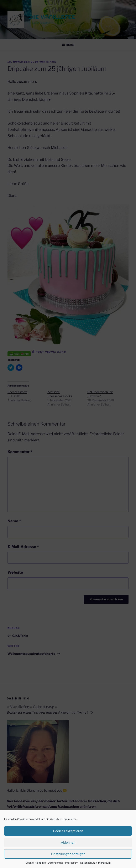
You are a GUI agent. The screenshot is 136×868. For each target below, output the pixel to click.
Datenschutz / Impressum (63, 863)
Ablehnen (68, 843)
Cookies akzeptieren (68, 831)
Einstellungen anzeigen (68, 854)
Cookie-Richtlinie (36, 863)
